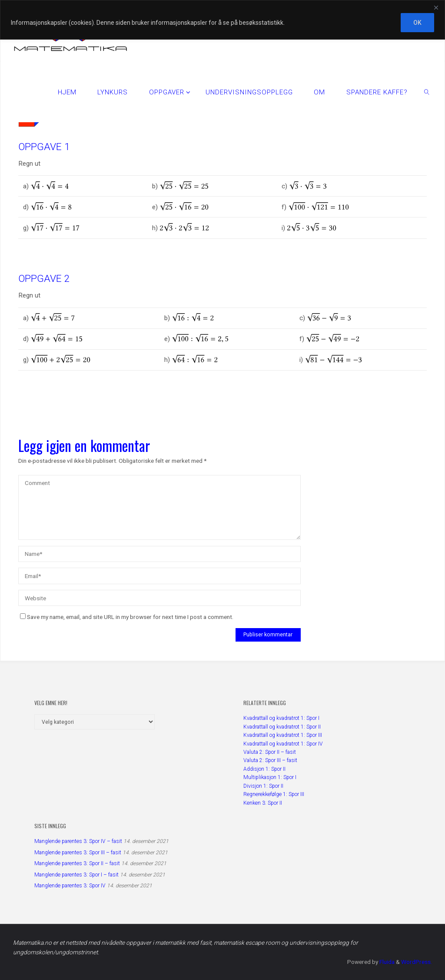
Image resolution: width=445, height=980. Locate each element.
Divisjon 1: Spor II (263, 786)
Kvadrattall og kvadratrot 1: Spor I (281, 718)
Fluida (386, 962)
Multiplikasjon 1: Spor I (270, 777)
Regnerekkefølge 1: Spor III (274, 794)
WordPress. (417, 962)
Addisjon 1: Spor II (264, 769)
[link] (427, 92)
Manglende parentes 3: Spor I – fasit (76, 875)
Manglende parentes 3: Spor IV (70, 886)
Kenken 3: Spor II (263, 803)
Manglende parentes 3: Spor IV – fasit (78, 841)
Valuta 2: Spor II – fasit (270, 752)
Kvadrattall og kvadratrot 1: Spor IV (283, 744)
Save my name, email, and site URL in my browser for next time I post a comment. (127, 617)
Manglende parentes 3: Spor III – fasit (78, 853)
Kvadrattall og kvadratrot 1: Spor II (282, 727)
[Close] (436, 7)
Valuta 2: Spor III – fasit (270, 760)
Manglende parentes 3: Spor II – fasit (77, 863)
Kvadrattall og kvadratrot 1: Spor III (283, 735)
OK (417, 23)
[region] (222, 20)
